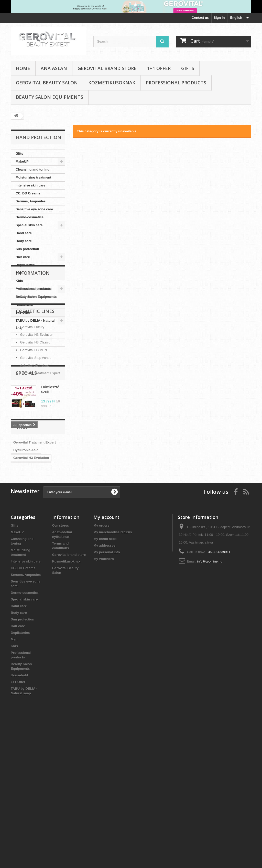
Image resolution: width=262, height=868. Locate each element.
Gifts (188, 68)
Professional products (176, 83)
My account (106, 659)
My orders (101, 668)
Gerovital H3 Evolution (36, 410)
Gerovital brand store (107, 68)
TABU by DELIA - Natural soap (35, 324)
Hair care (23, 257)
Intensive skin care (30, 185)
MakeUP (22, 161)
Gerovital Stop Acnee (35, 433)
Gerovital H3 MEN (33, 425)
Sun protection (27, 249)
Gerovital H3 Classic (35, 418)
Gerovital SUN (24, 600)
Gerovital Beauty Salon (47, 83)
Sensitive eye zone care (34, 209)
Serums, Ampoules (31, 201)
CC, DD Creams (28, 193)
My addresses (104, 688)
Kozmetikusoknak (112, 83)
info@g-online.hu (210, 704)
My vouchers (103, 701)
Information (33, 348)
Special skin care (29, 225)
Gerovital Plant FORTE (31, 577)
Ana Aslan (54, 68)
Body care (24, 241)
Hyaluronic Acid (26, 562)
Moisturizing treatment (33, 177)
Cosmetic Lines (35, 389)
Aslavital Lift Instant (34, 441)
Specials (26, 468)
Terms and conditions (35, 362)
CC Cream (21, 585)
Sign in (219, 18)
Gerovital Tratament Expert (35, 554)
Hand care (24, 233)
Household (24, 305)
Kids (19, 281)
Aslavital (48, 600)
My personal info (107, 694)
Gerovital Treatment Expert (40, 448)
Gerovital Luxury (32, 402)
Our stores (27, 369)
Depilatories (25, 265)
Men (19, 273)
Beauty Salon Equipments (50, 97)
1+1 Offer (159, 68)
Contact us (200, 18)
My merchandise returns (113, 674)
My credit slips (105, 681)
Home (23, 68)
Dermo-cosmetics (30, 217)
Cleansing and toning (32, 169)
